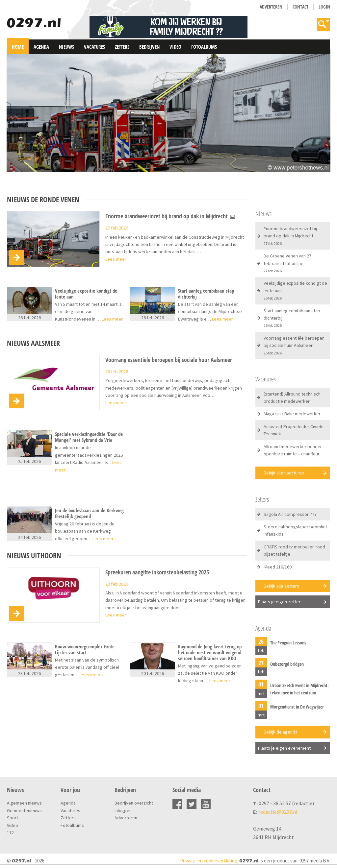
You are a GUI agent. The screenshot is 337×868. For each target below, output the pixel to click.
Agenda (41, 47)
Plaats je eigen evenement (284, 748)
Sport (13, 818)
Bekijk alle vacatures (284, 473)
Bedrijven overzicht (134, 803)
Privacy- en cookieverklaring (209, 861)
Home (18, 47)
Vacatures (94, 47)
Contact (300, 7)
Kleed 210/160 (278, 567)
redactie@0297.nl (278, 812)
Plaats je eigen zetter (279, 602)
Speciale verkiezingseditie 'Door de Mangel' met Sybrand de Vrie (89, 437)
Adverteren (271, 7)
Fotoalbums (204, 47)
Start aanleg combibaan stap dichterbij (206, 294)
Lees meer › (117, 259)
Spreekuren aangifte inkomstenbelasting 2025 (157, 572)
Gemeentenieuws (24, 810)
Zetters (122, 47)
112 (10, 832)
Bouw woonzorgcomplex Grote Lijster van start (85, 649)
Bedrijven (149, 47)
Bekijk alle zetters (281, 586)
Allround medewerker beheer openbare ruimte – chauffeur (293, 450)
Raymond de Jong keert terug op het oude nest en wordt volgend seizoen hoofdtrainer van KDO (210, 652)
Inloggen (123, 810)
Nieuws (66, 47)
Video (175, 47)
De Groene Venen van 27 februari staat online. (287, 263)
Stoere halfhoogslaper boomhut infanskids (295, 530)
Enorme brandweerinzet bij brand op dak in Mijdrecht (170, 216)
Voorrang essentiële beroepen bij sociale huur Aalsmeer (169, 360)
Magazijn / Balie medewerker (292, 414)
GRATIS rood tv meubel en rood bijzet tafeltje (294, 550)
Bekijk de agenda (281, 732)
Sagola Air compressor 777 (290, 514)
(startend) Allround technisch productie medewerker (292, 398)
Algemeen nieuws (24, 803)
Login (324, 7)
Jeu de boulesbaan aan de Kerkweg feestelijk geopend (89, 513)
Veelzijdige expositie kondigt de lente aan (86, 294)
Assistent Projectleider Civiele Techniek (294, 430)
